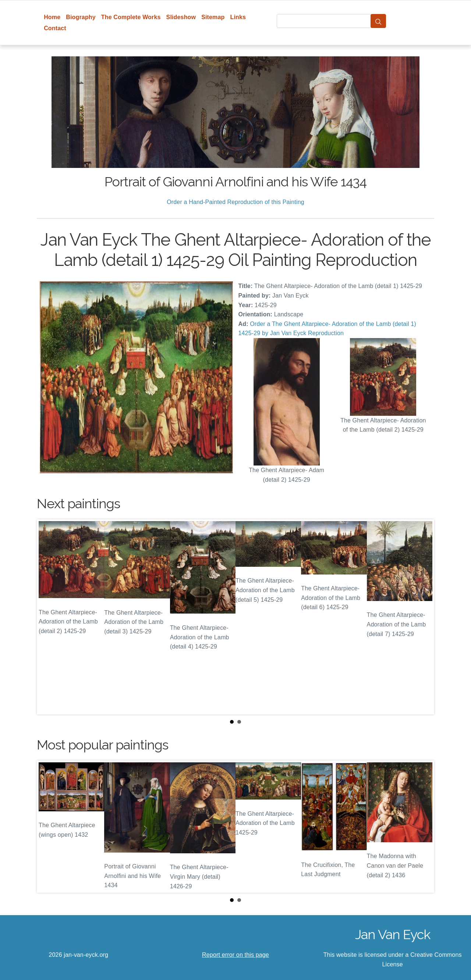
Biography (81, 17)
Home (52, 17)
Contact (55, 28)
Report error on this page (235, 955)
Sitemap (213, 17)
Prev (48, 617)
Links (238, 17)
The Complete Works (131, 17)
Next (423, 617)
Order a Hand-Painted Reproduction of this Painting (235, 202)
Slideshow (181, 17)
